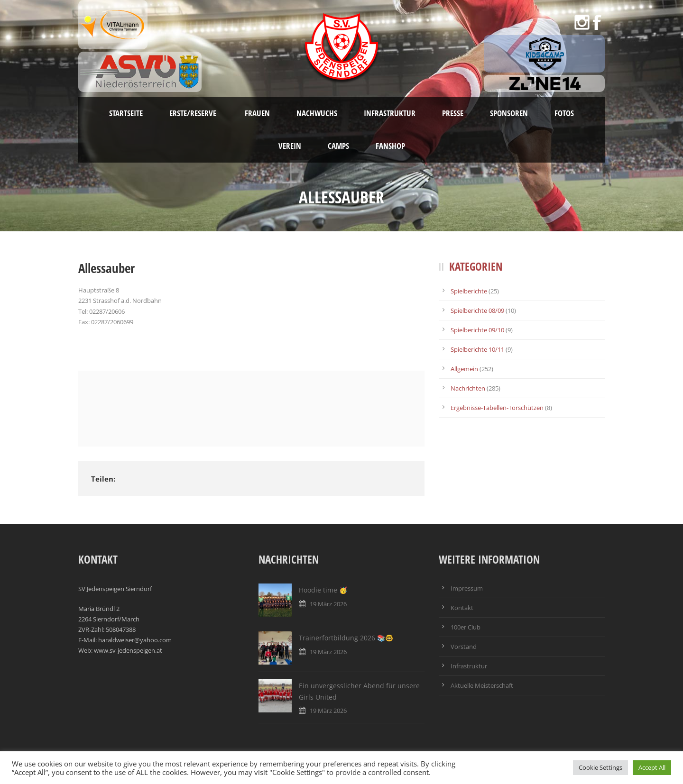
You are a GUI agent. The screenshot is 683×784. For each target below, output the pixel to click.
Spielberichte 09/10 (477, 330)
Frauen (257, 113)
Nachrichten (468, 388)
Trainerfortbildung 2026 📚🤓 (346, 638)
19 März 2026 (328, 604)
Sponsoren (509, 113)
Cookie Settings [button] (600, 767)
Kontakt (462, 608)
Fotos (564, 113)
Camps (338, 146)
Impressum (467, 588)
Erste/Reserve (194, 113)
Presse (453, 113)
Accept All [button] (652, 767)
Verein (290, 146)
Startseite (126, 113)
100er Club (466, 627)
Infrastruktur (390, 113)
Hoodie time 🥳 (323, 590)
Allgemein (464, 369)
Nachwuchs (317, 113)
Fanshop (390, 146)
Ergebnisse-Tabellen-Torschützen (497, 408)
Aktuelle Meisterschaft (482, 685)
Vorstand (464, 647)
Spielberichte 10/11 (477, 349)
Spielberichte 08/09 (477, 310)
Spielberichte (469, 291)
